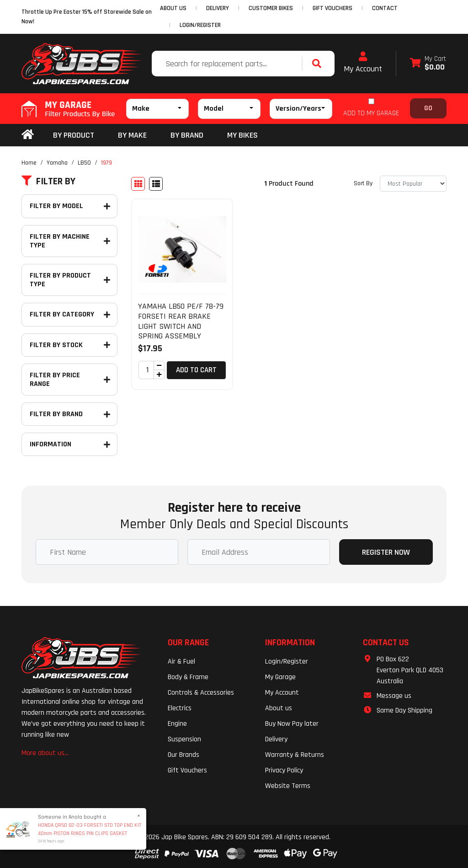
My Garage (280, 677)
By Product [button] (74, 135)
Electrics (180, 708)
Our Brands (183, 755)
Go (428, 108)
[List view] (156, 184)
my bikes (242, 135)
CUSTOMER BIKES (271, 8)
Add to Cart (196, 370)
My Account (363, 63)
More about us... (45, 753)
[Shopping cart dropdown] (428, 64)
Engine (177, 724)
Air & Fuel (181, 662)
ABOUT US (173, 8)
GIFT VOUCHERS (332, 8)
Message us (394, 696)
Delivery (276, 739)
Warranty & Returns (295, 755)
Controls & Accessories (201, 693)
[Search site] (319, 64)
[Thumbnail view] (138, 184)
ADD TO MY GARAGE (371, 113)
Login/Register (200, 25)
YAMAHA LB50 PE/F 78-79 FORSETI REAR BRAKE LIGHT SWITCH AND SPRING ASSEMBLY (181, 321)
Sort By (363, 183)
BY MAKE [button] (132, 135)
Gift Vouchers (187, 770)
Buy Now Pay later (292, 724)
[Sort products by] (413, 184)
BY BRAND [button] (187, 135)
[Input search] (228, 64)
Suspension (184, 739)
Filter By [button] (48, 182)
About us (279, 708)
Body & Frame (188, 677)
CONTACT (385, 8)
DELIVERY (218, 8)
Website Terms (288, 786)
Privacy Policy (284, 770)
